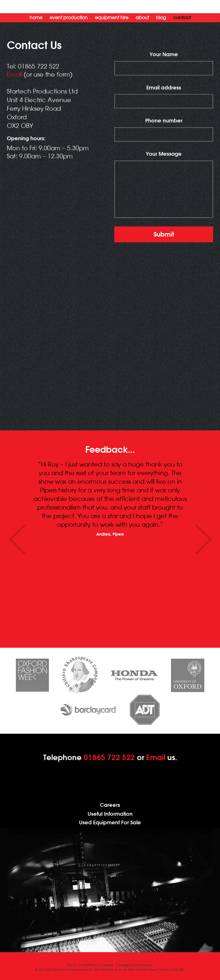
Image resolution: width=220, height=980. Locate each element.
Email (14, 74)
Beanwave (144, 965)
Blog (161, 17)
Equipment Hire (112, 17)
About (142, 17)
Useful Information (110, 814)
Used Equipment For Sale (110, 822)
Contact (182, 17)
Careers (110, 805)
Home (36, 17)
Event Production (69, 17)
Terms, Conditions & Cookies (90, 965)
